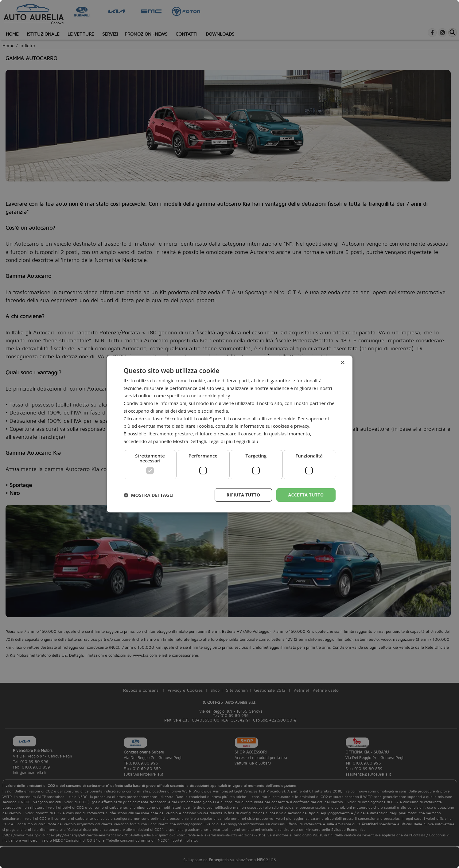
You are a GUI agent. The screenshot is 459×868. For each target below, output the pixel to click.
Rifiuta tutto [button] (243, 495)
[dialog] (229, 434)
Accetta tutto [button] (306, 495)
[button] (149, 495)
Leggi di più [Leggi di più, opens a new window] (246, 441)
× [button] (342, 363)
